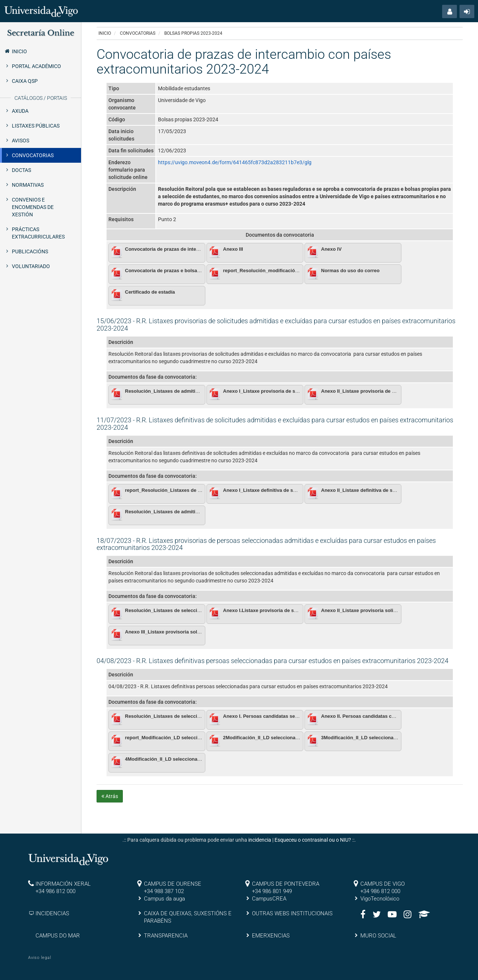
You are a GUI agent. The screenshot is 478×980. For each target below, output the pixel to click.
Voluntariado (31, 266)
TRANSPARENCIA (166, 936)
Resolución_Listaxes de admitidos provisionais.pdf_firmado (194, 391)
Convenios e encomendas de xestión (33, 207)
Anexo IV (331, 249)
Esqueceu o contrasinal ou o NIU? (313, 840)
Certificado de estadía (150, 292)
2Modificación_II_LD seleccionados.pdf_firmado (278, 738)
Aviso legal (40, 958)
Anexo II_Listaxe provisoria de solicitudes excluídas (381, 391)
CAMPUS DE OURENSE (173, 884)
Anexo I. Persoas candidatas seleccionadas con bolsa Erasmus (296, 716)
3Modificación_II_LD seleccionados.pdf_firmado (376, 738)
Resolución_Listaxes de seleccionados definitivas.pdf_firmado (197, 716)
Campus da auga (164, 899)
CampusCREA (269, 899)
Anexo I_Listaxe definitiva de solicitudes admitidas (281, 490)
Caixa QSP (25, 81)
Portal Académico (36, 66)
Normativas (28, 185)
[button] (450, 11)
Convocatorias (33, 155)
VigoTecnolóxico (380, 899)
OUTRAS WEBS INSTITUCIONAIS (292, 913)
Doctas (21, 170)
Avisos (21, 141)
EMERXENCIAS (271, 936)
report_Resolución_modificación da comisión (275, 271)
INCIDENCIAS (52, 913)
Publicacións (30, 251)
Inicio (15, 51)
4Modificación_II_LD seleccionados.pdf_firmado (180, 759)
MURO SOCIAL (378, 936)
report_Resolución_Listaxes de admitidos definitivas (185, 490)
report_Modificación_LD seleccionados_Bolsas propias (188, 738)
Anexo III (233, 249)
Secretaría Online (41, 33)
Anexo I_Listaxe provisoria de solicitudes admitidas (282, 391)
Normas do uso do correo (350, 271)
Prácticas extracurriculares (38, 233)
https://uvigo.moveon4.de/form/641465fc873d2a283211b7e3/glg (235, 162)
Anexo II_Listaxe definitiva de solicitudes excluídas (380, 490)
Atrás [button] (110, 796)
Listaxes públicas (36, 126)
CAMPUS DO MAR (58, 936)
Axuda (20, 111)
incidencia (260, 840)
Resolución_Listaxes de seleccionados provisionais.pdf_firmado (199, 610)
